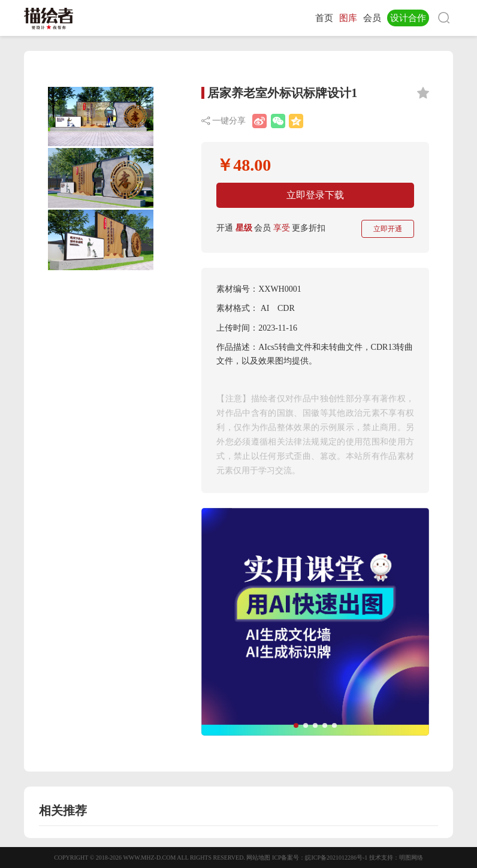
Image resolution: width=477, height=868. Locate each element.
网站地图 (258, 858)
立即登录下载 (315, 195)
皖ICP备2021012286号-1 (336, 858)
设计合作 (408, 18)
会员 (372, 18)
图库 (348, 18)
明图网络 (411, 858)
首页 (324, 18)
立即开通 (388, 229)
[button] (296, 725)
